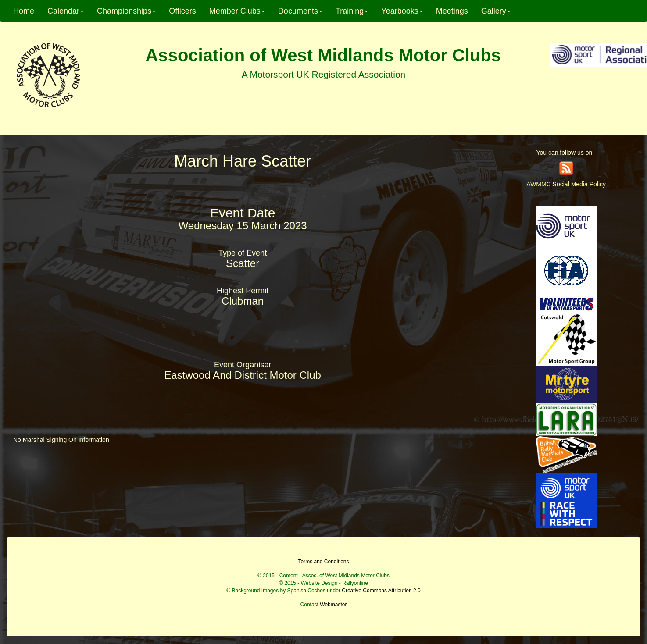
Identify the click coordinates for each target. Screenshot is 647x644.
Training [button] (352, 11)
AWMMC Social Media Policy (566, 184)
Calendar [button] (66, 11)
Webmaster (333, 605)
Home (24, 11)
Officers (182, 11)
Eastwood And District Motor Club (242, 375)
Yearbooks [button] (402, 11)
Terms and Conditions (323, 562)
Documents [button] (300, 11)
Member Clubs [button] (237, 11)
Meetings (452, 11)
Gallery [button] (496, 11)
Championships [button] (126, 11)
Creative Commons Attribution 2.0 (381, 591)
